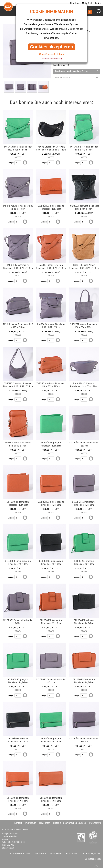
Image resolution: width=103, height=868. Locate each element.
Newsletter (45, 821)
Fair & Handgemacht (91, 851)
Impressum (31, 821)
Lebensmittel (40, 851)
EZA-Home (75, 3)
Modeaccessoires (93, 857)
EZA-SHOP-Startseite (20, 851)
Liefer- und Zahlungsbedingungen (70, 821)
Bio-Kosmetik (56, 851)
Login (98, 3)
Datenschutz (95, 821)
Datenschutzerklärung (52, 59)
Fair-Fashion (72, 851)
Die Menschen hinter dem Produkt (72, 71)
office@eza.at (8, 846)
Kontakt (18, 821)
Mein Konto (88, 3)
